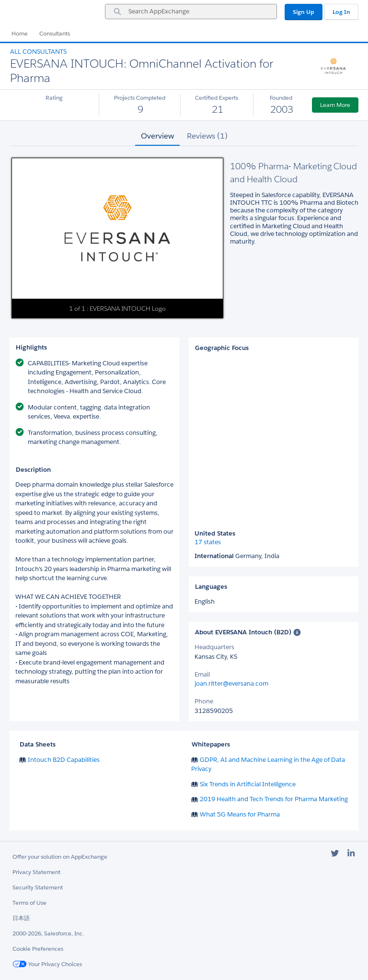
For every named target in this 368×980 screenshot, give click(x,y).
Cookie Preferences (38, 949)
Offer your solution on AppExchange (60, 857)
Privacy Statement (36, 872)
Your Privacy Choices (47, 964)
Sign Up (304, 12)
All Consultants (38, 52)
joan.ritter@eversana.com (231, 683)
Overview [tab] (157, 136)
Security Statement (38, 887)
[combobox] (191, 12)
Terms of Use (29, 903)
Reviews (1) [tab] (207, 136)
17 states (208, 542)
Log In (341, 12)
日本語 (21, 918)
